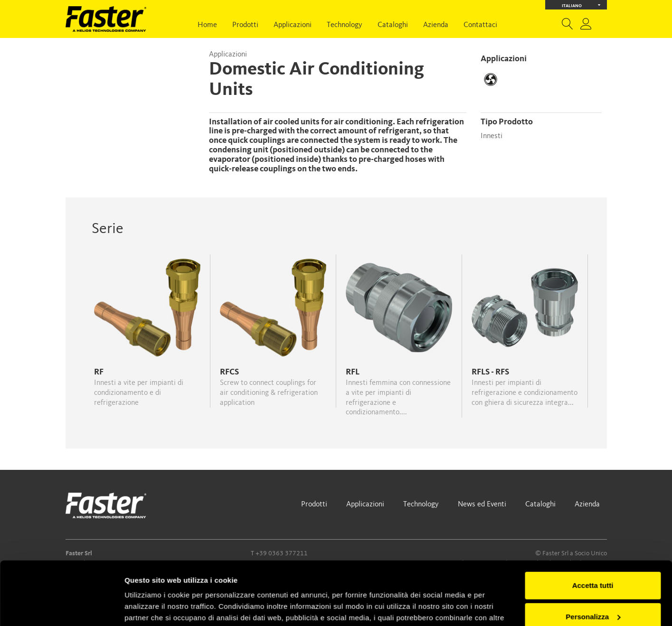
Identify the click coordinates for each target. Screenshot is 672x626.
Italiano (581, 5)
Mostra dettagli (150, 607)
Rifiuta (593, 588)
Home (207, 25)
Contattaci (480, 25)
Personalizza (593, 557)
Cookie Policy (197, 581)
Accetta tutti (593, 526)
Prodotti (245, 25)
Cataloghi (393, 25)
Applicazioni (293, 25)
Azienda (436, 25)
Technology (345, 25)
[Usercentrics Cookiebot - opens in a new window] (62, 607)
